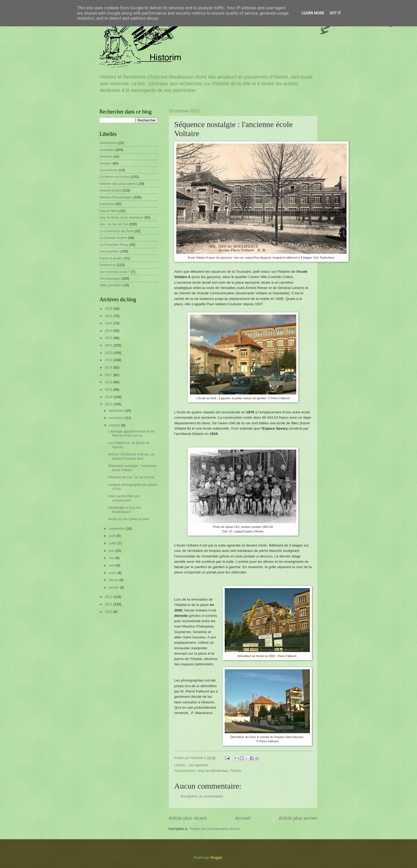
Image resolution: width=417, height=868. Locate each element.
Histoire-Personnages (116, 197)
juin (112, 551)
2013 (109, 404)
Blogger (216, 857)
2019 (109, 360)
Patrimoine (108, 265)
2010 (109, 612)
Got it (335, 13)
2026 (109, 309)
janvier (114, 587)
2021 (109, 345)
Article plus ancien (298, 818)
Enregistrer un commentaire (202, 796)
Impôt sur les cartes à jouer (129, 519)
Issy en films (109, 211)
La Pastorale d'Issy (114, 245)
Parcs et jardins (111, 258)
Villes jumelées (111, 285)
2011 (109, 604)
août (113, 536)
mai (112, 558)
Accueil (243, 818)
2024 (109, 323)
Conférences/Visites (115, 177)
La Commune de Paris (116, 231)
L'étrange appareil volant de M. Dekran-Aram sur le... (131, 433)
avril (112, 565)
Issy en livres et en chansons (121, 217)
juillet (113, 543)
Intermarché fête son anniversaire (124, 498)
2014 (109, 397)
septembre (117, 529)
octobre (115, 425)
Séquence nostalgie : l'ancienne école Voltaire (132, 468)
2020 (109, 353)
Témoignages (110, 278)
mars (113, 573)
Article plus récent (188, 818)
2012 (109, 597)
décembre (117, 411)
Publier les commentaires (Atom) (215, 829)
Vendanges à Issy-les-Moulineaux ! (125, 510)
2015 (109, 390)
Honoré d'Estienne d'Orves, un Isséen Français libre (131, 456)
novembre (117, 418)
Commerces (109, 170)
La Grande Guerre (113, 238)
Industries (107, 204)
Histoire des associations (118, 184)
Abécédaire (108, 143)
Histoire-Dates (110, 190)
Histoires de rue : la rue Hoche (131, 477)
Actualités (107, 150)
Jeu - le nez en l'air (114, 224)
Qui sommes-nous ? (115, 272)
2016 (109, 382)
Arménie (106, 156)
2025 (109, 316)
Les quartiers (198, 765)
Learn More (313, 13)
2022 (109, 338)
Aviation (106, 163)
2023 (109, 331)
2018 (109, 367)
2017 (109, 375)
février (114, 580)
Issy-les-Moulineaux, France (220, 771)
